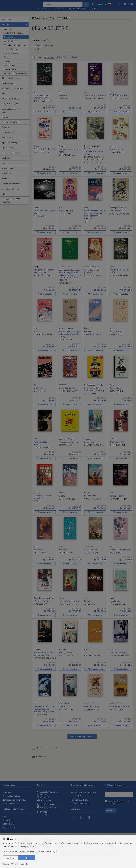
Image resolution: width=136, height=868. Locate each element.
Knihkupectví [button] (76, 12)
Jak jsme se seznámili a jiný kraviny (44, 274)
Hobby (5, 97)
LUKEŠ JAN (63, 102)
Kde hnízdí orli (116, 152)
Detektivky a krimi (11, 45)
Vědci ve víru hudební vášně (94, 156)
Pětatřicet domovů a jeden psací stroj (43, 658)
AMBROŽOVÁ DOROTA (93, 337)
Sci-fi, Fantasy (9, 69)
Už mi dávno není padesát (92, 274)
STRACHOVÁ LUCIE (118, 448)
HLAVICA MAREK (91, 396)
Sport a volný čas (9, 151)
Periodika (6, 131)
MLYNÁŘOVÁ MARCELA (68, 606)
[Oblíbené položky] (119, 6)
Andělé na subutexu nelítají (68, 154)
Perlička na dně (91, 552)
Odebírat (111, 810)
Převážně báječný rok (69, 445)
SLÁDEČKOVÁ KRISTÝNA (119, 660)
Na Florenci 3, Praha (79, 800)
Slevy (4, 197)
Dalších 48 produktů (84, 743)
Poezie (7, 65)
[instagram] (81, 817)
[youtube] (89, 817)
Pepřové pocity (66, 214)
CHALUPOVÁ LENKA (93, 501)
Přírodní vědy (8, 141)
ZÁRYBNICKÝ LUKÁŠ (67, 158)
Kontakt (41, 785)
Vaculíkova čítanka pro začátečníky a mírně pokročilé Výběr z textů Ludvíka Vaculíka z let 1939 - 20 (70, 278)
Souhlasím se (119, 802)
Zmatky (88, 657)
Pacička (88, 603)
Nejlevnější (61, 60)
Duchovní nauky (9, 87)
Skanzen (38, 391)
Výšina (62, 498)
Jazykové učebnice (10, 107)
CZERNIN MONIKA (41, 721)
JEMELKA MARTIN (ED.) (93, 163)
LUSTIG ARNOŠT (65, 343)
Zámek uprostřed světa (92, 100)
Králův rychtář (116, 214)
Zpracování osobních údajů (15, 800)
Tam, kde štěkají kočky (44, 152)
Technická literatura (11, 156)
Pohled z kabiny (117, 498)
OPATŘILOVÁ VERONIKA (94, 448)
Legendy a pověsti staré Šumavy (42, 100)
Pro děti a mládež (9, 136)
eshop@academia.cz (48, 807)
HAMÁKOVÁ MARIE (91, 716)
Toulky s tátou (66, 657)
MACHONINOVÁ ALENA (68, 394)
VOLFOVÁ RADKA (116, 555)
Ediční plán (7, 820)
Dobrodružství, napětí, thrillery (15, 49)
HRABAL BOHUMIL (117, 394)
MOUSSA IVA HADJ (117, 606)
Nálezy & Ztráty (66, 99)
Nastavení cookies (11, 803)
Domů (36, 22)
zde (26, 864)
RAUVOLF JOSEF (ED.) (43, 104)
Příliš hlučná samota (119, 713)
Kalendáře (6, 177)
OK (27, 858)
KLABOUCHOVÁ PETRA (119, 102)
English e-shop (9, 827)
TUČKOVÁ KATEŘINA (42, 450)
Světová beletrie (10, 73)
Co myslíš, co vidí (67, 391)
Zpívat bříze (90, 445)
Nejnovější (49, 60)
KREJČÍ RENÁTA (40, 555)
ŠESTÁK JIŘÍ (89, 225)
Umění (5, 167)
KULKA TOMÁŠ (39, 219)
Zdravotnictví (8, 172)
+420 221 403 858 (46, 804)
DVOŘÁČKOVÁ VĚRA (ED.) (94, 160)
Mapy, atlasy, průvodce (12, 126)
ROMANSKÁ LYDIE (66, 716)
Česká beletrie (9, 41)
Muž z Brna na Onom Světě (119, 274)
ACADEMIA (7, 23)
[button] (111, 6)
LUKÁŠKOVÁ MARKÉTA (68, 501)
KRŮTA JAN (38, 504)
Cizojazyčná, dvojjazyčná (13, 36)
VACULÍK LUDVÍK (65, 286)
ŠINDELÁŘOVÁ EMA (117, 156)
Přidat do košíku (45, 115)
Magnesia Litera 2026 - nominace (12, 204)
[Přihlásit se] (98, 6)
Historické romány (11, 53)
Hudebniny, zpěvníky (11, 102)
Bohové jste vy (116, 391)
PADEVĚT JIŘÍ (39, 662)
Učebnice (6, 162)
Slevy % (95, 12)
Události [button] (56, 12)
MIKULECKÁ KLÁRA (92, 660)
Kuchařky (6, 120)
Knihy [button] (41, 12)
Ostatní (7, 61)
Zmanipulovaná (117, 444)
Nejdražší (73, 60)
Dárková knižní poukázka (12, 192)
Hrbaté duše (90, 498)
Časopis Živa (8, 824)
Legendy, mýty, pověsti (12, 57)
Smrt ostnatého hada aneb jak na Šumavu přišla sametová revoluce (94, 218)
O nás (5, 816)
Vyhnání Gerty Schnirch (40, 446)
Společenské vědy (10, 146)
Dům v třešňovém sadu (120, 552)
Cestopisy (8, 32)
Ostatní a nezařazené (11, 187)
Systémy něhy (116, 334)
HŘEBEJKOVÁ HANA (92, 279)
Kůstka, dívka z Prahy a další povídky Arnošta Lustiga (70, 337)
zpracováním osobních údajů (119, 802)
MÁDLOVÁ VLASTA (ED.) (94, 166)
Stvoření (63, 713)
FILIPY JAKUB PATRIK (118, 501)
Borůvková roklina (118, 657)
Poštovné (7, 792)
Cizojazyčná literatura (11, 82)
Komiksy (6, 182)
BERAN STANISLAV (41, 156)
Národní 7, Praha (78, 796)
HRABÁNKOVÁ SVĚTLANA (120, 217)
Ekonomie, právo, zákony (12, 92)
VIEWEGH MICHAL (66, 448)
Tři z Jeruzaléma (42, 605)
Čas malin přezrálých (69, 603)
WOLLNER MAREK (66, 660)
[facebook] (73, 817)
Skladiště (63, 552)
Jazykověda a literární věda (11, 114)
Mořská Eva (115, 603)
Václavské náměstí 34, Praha (83, 792)
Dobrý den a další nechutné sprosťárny (94, 392)
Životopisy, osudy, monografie (15, 77)
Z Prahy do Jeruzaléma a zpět (44, 215)
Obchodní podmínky (11, 796)
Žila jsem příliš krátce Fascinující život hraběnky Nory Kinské (44, 716)
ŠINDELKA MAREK (117, 337)
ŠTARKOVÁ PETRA (66, 555)
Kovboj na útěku (92, 713)
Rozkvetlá (38, 552)
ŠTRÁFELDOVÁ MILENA (93, 104)
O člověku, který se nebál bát (42, 499)
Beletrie (5, 28)
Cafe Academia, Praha (80, 803)
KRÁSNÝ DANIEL (91, 606)
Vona (36, 334)
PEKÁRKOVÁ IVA (65, 217)
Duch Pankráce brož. (119, 98)
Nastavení (11, 858)
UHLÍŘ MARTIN (39, 394)
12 (51, 754)
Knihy (45, 22)
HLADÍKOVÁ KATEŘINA (43, 278)
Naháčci (88, 334)
